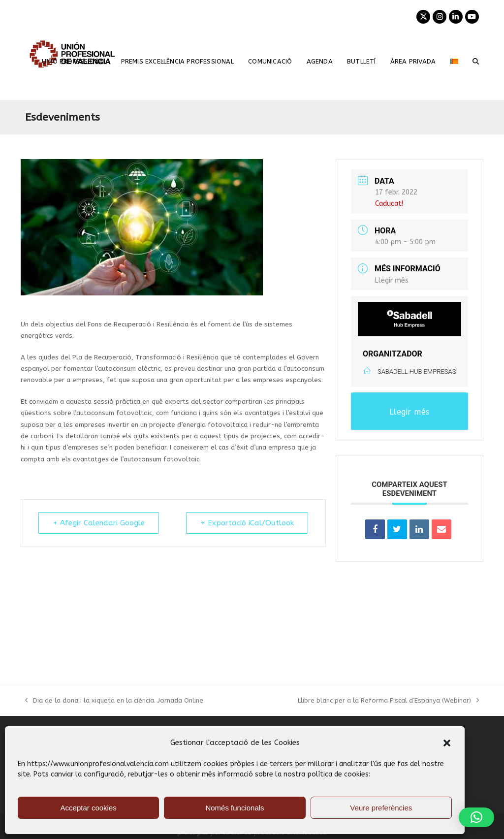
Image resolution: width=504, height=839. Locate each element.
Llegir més (392, 280)
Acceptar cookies (89, 808)
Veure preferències (381, 808)
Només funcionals (235, 808)
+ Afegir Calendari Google (99, 523)
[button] (447, 743)
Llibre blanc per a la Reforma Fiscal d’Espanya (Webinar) (388, 701)
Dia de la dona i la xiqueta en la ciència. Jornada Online (114, 701)
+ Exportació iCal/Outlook (247, 523)
